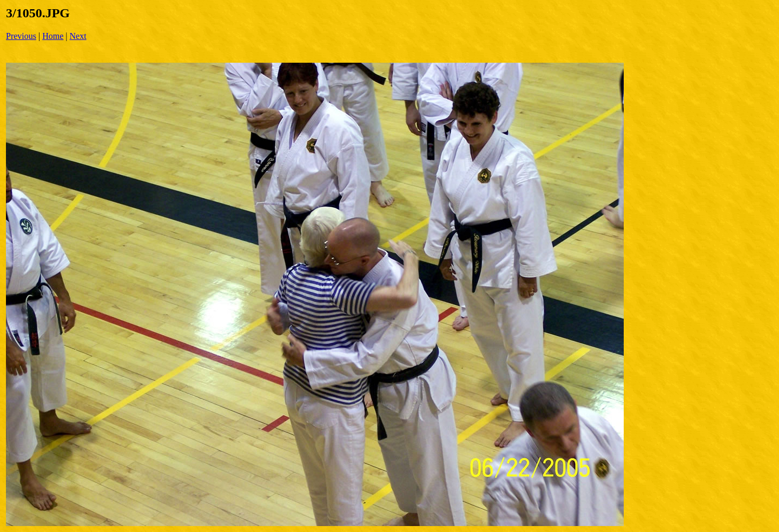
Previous (21, 36)
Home (53, 36)
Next (78, 36)
